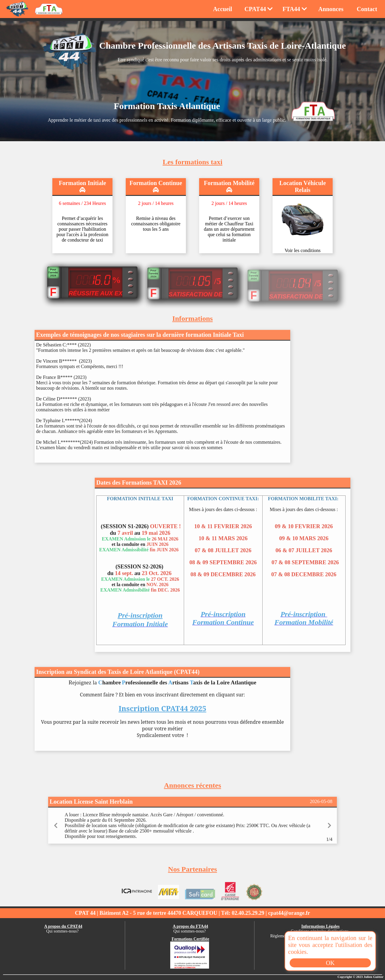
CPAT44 (259, 9)
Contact (367, 9)
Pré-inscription (140, 622)
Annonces (331, 9)
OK (330, 963)
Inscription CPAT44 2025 (162, 715)
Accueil (222, 9)
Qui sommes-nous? (63, 931)
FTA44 (295, 9)
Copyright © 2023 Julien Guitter (360, 977)
